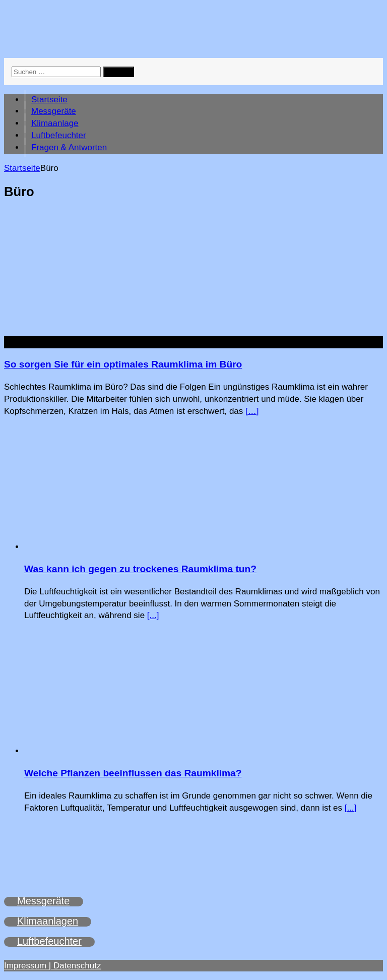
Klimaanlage (55, 123)
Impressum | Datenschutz (52, 966)
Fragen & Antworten (69, 147)
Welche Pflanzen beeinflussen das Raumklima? (133, 773)
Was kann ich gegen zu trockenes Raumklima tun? (140, 569)
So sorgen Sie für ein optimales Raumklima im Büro (123, 364)
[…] (252, 411)
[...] (153, 615)
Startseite (49, 100)
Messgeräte (54, 111)
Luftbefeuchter (59, 135)
